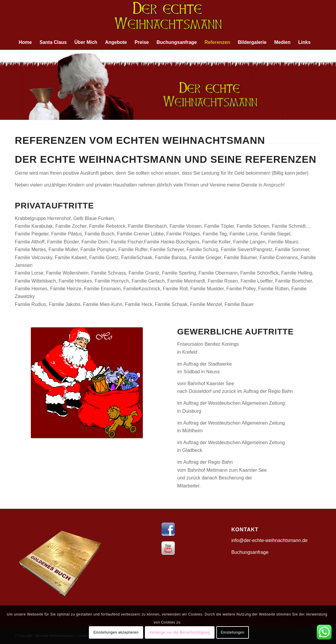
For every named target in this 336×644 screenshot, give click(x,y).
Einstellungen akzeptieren (116, 632)
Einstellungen (233, 632)
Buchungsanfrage (250, 552)
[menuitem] (25, 42)
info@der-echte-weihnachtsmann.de (269, 540)
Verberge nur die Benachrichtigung (180, 632)
